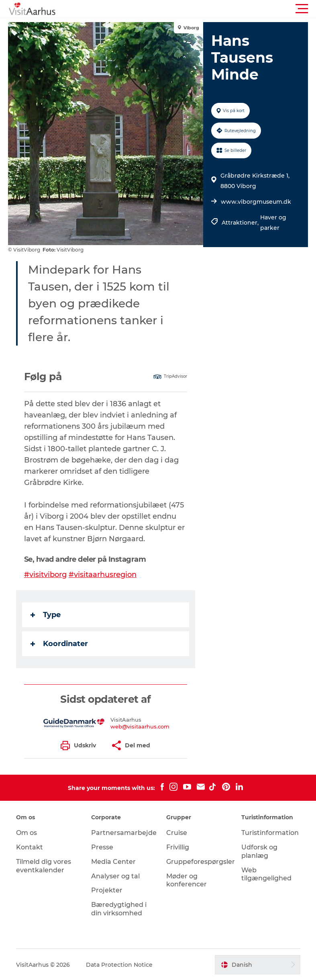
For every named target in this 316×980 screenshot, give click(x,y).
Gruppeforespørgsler (201, 861)
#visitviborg (45, 575)
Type (46, 615)
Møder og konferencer (187, 880)
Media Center (113, 861)
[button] (194, 9)
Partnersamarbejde (124, 832)
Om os (27, 832)
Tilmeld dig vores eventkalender (44, 865)
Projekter (107, 890)
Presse (102, 847)
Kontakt (30, 847)
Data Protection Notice (119, 964)
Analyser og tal (115, 876)
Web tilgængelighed (266, 874)
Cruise (177, 832)
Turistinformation (270, 832)
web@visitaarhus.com (140, 726)
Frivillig (178, 847)
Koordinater (59, 644)
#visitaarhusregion (103, 575)
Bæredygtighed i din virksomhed (119, 908)
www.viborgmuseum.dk (256, 202)
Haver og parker (273, 223)
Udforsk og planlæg (259, 851)
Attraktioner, (241, 223)
